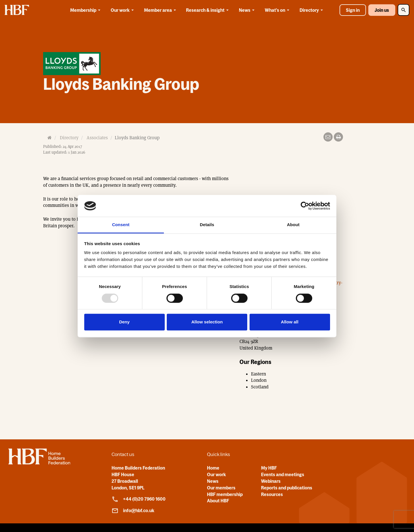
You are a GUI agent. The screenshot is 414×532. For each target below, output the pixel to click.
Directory (312, 10)
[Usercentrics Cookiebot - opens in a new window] (305, 206)
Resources (272, 494)
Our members (221, 488)
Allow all (290, 322)
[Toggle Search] (404, 10)
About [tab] (293, 225)
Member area (161, 10)
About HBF (218, 501)
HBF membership (225, 494)
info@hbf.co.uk (133, 511)
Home (213, 468)
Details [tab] (207, 225)
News (248, 10)
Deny (124, 322)
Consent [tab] (121, 225)
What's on (278, 10)
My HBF (269, 468)
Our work (123, 10)
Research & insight (208, 10)
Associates (97, 138)
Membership (86, 10)
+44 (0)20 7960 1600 (139, 499)
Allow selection (207, 322)
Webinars (271, 481)
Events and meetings (283, 474)
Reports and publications (287, 488)
